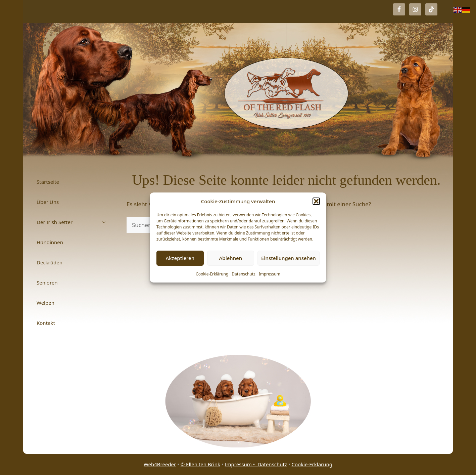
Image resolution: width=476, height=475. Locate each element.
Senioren (47, 283)
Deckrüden (50, 262)
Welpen (45, 303)
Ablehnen (231, 258)
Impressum (270, 274)
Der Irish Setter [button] (75, 222)
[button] (316, 201)
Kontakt (46, 323)
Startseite (48, 182)
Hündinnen (50, 242)
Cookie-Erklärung (212, 274)
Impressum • (241, 464)
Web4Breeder (160, 464)
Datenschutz (243, 274)
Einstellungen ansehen (289, 258)
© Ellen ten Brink (200, 464)
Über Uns (48, 202)
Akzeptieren (180, 258)
